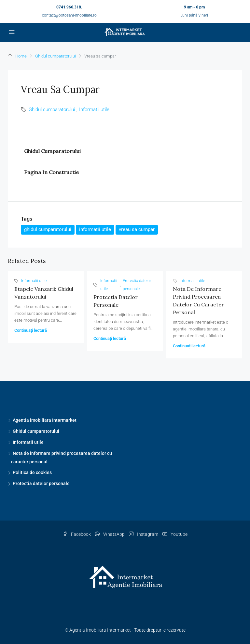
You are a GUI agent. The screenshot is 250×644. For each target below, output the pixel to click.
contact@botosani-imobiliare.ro (69, 15)
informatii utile (95, 229)
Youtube (175, 534)
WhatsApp (110, 534)
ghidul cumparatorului (48, 229)
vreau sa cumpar (137, 229)
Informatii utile (94, 109)
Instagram (144, 534)
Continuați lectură (31, 330)
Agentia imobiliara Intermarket (45, 420)
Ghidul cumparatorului (56, 56)
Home (21, 56)
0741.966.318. (69, 7)
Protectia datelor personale (137, 285)
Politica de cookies (32, 472)
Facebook (77, 534)
